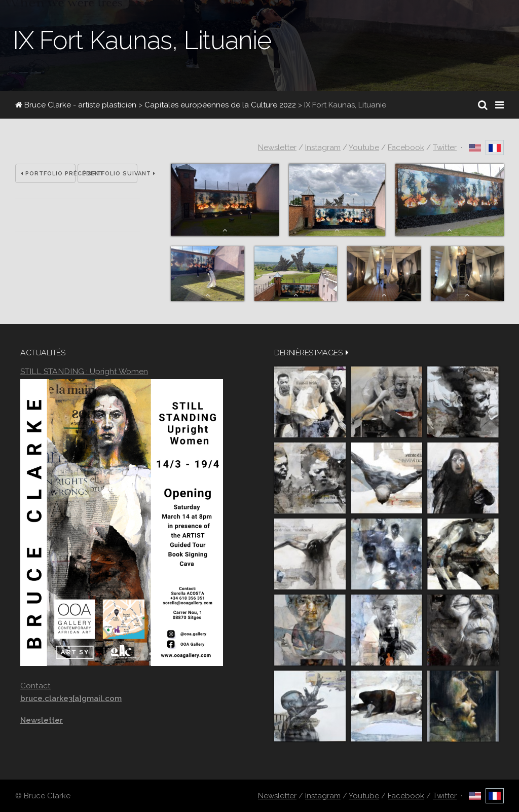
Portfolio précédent (48, 174)
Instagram (323, 147)
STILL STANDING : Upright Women (84, 371)
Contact (35, 686)
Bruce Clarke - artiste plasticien (76, 105)
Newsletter (277, 147)
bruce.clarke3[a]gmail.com (71, 698)
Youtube (364, 147)
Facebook (406, 147)
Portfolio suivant (110, 174)
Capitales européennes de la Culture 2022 (220, 105)
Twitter (445, 147)
